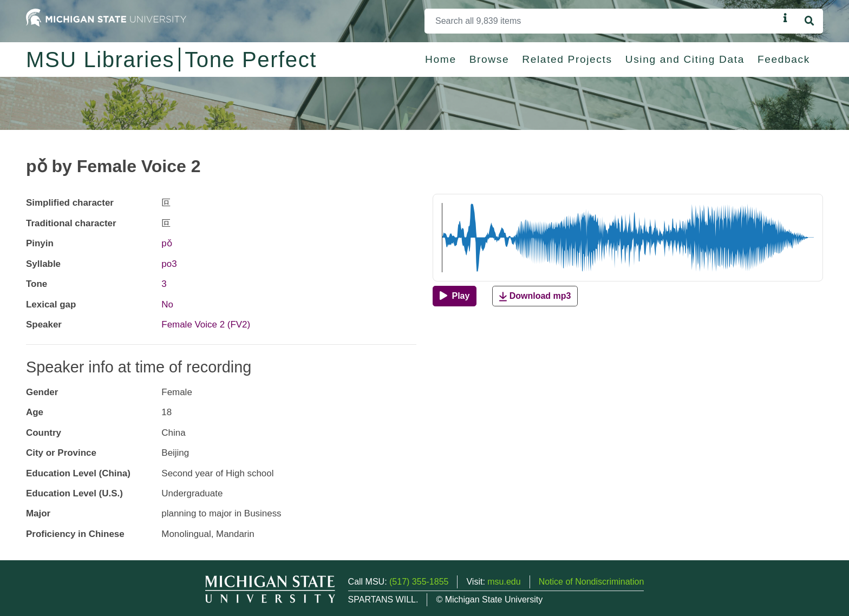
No (167, 304)
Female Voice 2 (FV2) (206, 325)
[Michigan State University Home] (106, 17)
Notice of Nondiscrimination (592, 582)
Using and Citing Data (685, 59)
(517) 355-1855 (419, 582)
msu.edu (504, 582)
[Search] (602, 21)
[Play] (455, 296)
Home (441, 59)
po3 (169, 264)
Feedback (784, 59)
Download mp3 (535, 296)
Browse (489, 59)
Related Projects (567, 59)
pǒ (166, 243)
